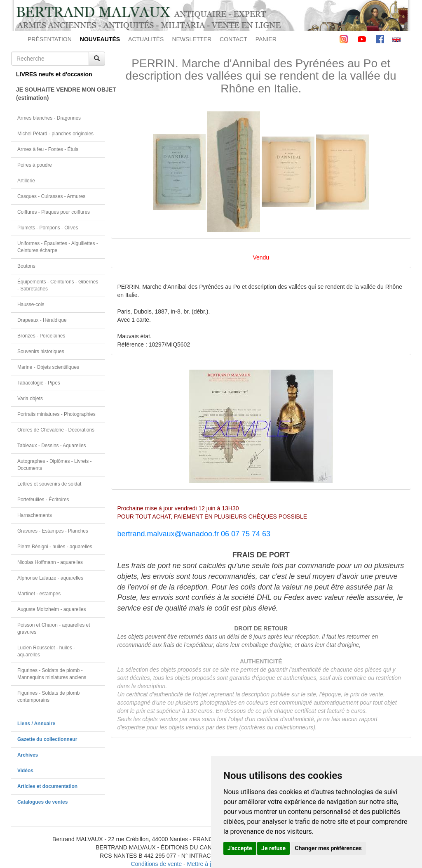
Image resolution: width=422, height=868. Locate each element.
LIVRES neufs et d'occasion (54, 74)
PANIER (266, 39)
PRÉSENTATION (50, 39)
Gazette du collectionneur (47, 739)
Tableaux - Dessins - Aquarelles (52, 446)
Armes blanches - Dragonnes (49, 118)
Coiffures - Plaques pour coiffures (54, 212)
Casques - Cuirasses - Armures (51, 196)
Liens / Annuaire (36, 724)
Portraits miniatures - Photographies (56, 414)
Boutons (26, 266)
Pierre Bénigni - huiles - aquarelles (55, 547)
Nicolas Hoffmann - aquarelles (50, 562)
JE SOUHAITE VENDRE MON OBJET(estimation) (61, 94)
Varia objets (30, 399)
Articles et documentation (47, 786)
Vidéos (25, 771)
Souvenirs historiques (41, 351)
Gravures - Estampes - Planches (53, 531)
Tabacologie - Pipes (39, 383)
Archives (28, 755)
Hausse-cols (31, 304)
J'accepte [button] (240, 848)
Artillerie (26, 181)
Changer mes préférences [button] (328, 848)
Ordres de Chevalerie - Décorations (56, 430)
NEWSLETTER (192, 39)
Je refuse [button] (273, 848)
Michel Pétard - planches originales (55, 134)
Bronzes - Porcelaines (41, 336)
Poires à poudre (35, 165)
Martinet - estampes (39, 594)
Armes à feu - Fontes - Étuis (48, 149)
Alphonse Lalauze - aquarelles (50, 578)
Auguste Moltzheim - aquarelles (52, 609)
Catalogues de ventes (42, 802)
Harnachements (35, 515)
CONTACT (233, 39)
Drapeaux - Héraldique (42, 320)
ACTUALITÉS (146, 39)
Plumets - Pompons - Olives (48, 228)
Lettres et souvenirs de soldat (49, 484)
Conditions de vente (156, 864)
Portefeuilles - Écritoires (43, 500)
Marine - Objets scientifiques (48, 367)
